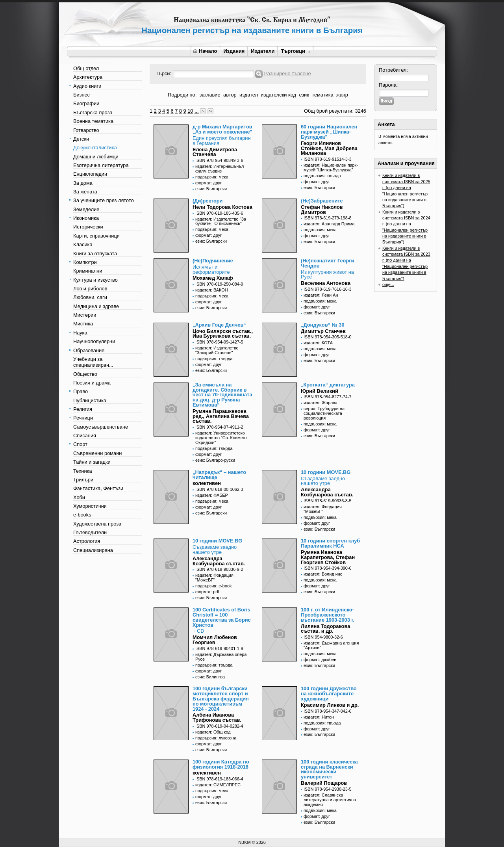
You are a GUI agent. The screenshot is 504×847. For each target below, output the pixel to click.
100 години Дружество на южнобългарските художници (329, 694)
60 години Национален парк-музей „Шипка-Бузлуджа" (329, 132)
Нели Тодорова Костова (222, 207)
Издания (234, 51)
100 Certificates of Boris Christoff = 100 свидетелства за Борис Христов (222, 617)
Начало (205, 51)
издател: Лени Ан (321, 295)
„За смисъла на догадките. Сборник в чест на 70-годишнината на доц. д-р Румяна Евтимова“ (222, 395)
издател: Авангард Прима (329, 224)
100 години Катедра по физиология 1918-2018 (221, 764)
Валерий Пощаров (324, 783)
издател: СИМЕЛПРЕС (218, 785)
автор (230, 95)
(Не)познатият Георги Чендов (327, 263)
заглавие (210, 95)
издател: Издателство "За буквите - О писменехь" (221, 221)
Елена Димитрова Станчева (215, 152)
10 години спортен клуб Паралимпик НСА (330, 543)
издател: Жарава (321, 403)
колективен (207, 483)
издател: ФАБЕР (212, 495)
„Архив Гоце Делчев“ (219, 325)
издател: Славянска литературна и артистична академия (330, 800)
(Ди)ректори (208, 201)
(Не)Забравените (322, 201)
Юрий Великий (320, 391)
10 (190, 111)
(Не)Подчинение (213, 261)
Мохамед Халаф (213, 278)
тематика (322, 95)
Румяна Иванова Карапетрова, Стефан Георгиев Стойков (328, 557)
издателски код (278, 95)
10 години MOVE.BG (326, 472)
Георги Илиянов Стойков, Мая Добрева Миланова (329, 148)
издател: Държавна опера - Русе (222, 657)
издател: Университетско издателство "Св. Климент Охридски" (221, 438)
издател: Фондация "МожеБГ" (323, 509)
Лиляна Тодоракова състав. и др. (325, 629)
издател (249, 95)
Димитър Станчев (323, 331)
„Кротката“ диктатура (328, 385)
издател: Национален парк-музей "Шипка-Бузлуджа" (331, 167)
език (304, 95)
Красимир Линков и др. (330, 705)
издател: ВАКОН (212, 290)
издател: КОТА (318, 343)
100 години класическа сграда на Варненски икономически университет (329, 769)
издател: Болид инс (323, 574)
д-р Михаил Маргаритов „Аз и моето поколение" (222, 129)
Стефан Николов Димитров (322, 210)
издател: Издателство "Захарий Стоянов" (217, 350)
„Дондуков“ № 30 (323, 325)
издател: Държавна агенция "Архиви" (331, 645)
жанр (342, 95)
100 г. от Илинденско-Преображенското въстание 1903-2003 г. (328, 615)
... (197, 111)
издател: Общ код (213, 732)
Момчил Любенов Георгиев (215, 640)
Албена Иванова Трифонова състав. (217, 717)
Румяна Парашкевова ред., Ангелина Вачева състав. (221, 416)
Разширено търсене (288, 73)
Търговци (296, 51)
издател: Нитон (319, 717)
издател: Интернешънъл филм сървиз (220, 169)
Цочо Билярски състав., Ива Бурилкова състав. (223, 334)
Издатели (263, 51)
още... (388, 284)
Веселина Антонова (326, 283)
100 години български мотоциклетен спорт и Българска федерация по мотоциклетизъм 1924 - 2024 (221, 698)
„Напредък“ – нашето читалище (219, 475)
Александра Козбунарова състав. (327, 492)
